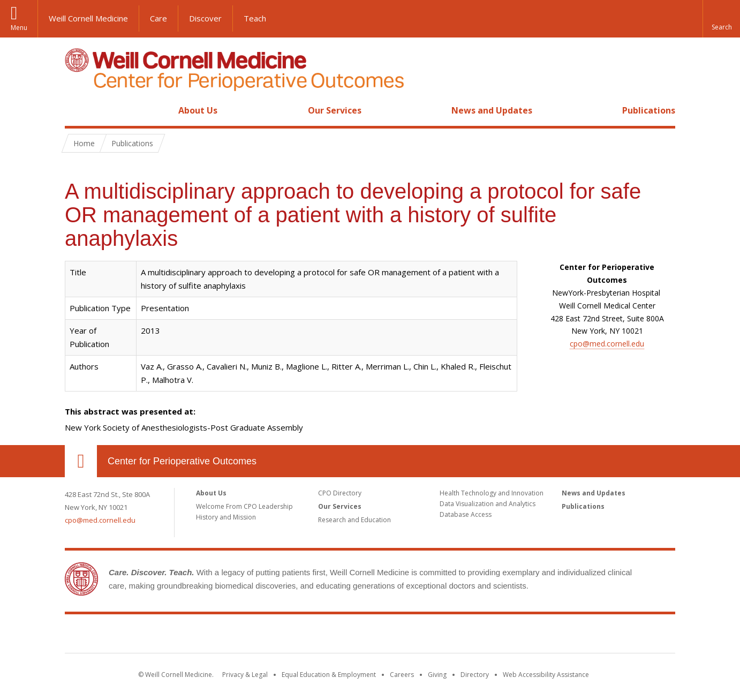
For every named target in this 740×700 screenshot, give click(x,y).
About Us (198, 110)
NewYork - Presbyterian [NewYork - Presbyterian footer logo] (460, 636)
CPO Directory (340, 493)
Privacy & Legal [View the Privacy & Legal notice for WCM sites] (245, 675)
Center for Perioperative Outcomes (182, 461)
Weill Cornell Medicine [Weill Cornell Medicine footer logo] (292, 636)
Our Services (335, 110)
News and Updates (492, 110)
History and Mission (226, 517)
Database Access (466, 514)
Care (158, 18)
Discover (205, 18)
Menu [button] (19, 28)
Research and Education (354, 520)
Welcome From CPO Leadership (244, 506)
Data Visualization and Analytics (488, 504)
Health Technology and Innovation (492, 493)
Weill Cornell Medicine (88, 18)
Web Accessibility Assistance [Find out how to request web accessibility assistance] (546, 675)
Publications (649, 110)
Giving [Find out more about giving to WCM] (437, 675)
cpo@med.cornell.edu (607, 344)
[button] (721, 19)
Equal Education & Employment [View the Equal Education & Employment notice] (329, 675)
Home (77, 110)
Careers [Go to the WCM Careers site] (402, 675)
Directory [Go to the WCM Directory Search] (475, 675)
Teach (255, 18)
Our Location (81, 461)
